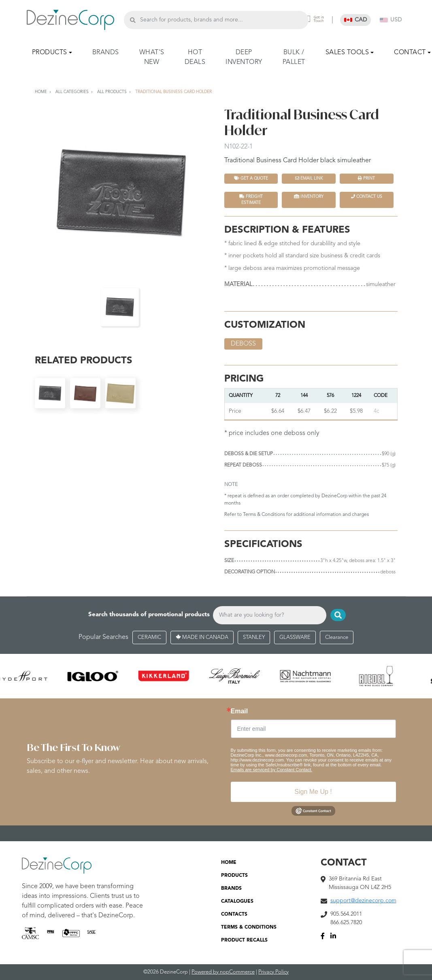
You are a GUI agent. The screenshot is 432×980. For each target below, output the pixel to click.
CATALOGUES (237, 902)
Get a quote (251, 178)
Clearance (337, 637)
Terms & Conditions (264, 515)
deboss (243, 344)
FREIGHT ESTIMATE (251, 199)
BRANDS (106, 53)
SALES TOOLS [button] (347, 53)
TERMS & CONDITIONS (249, 927)
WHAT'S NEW (152, 57)
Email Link (309, 178)
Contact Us (367, 196)
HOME (229, 863)
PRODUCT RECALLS (244, 940)
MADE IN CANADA (202, 637)
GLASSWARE (295, 637)
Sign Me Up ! (313, 792)
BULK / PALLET (294, 57)
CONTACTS (234, 914)
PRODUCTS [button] (50, 53)
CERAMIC (149, 637)
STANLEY (254, 637)
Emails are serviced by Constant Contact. (272, 770)
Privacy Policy (273, 972)
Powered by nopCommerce (223, 972)
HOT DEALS (195, 57)
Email (239, 711)
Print (366, 178)
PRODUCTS (234, 876)
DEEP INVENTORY (244, 57)
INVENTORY (309, 196)
